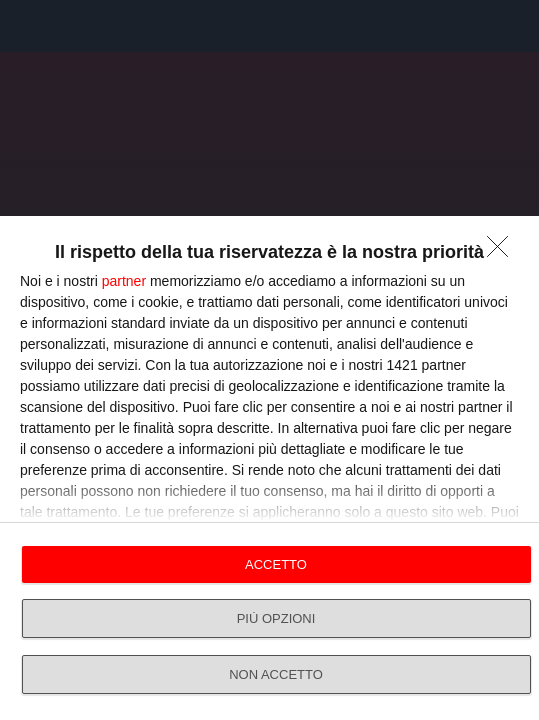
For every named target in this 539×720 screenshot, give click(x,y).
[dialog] (269, 468)
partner (124, 281)
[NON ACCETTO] (503, 252)
